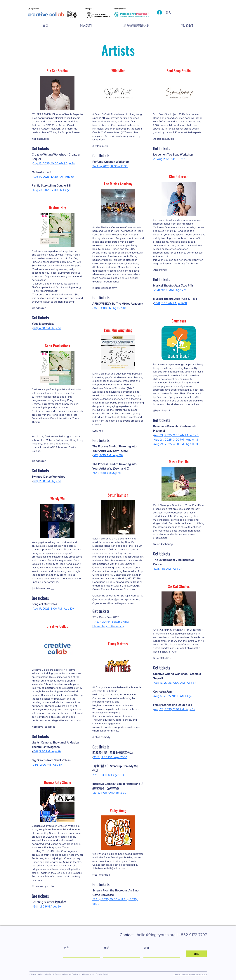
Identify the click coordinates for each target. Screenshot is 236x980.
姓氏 (106, 948)
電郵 (147, 948)
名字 (66, 948)
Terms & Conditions (182, 974)
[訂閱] (196, 954)
